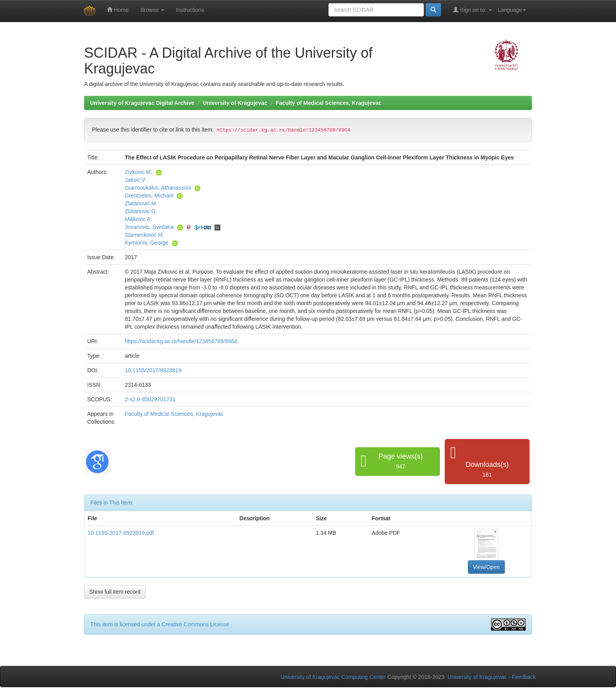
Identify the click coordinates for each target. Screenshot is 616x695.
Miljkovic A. (138, 219)
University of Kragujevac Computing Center (333, 677)
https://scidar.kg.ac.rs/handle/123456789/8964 (181, 341)
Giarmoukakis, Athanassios (158, 188)
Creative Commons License (195, 624)
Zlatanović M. (141, 203)
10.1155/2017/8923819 (153, 370)
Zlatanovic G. (141, 211)
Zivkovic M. (139, 172)
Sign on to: (472, 10)
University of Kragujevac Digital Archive (142, 103)
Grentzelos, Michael (149, 196)
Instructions (190, 10)
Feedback (524, 677)
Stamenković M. (145, 235)
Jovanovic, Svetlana (149, 227)
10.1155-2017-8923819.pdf (121, 533)
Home (118, 10)
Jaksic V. (136, 180)
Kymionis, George (147, 243)
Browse (152, 10)
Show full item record (115, 592)
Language (512, 10)
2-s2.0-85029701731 (150, 399)
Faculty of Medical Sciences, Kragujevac (329, 103)
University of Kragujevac (235, 103)
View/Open (486, 567)
